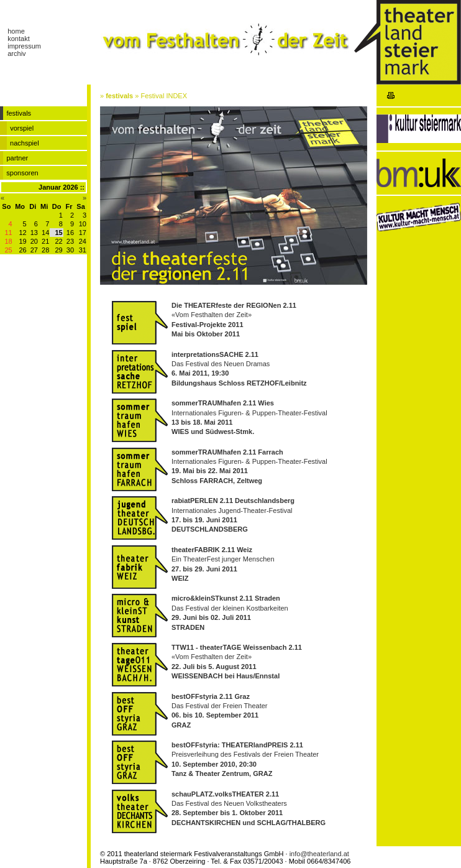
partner (17, 158)
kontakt (18, 39)
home (16, 31)
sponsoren (22, 173)
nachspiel (24, 143)
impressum (24, 46)
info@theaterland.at (319, 854)
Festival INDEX (164, 96)
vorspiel (22, 128)
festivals (119, 96)
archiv (16, 53)
